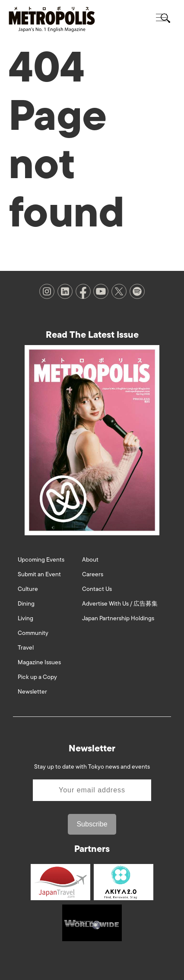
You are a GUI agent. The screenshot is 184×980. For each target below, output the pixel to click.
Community (33, 633)
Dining (26, 604)
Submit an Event (39, 574)
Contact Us (97, 589)
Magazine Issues (39, 662)
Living (25, 618)
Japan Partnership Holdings (118, 618)
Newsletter (32, 692)
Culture (28, 589)
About (90, 560)
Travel (26, 648)
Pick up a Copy (37, 677)
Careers (93, 574)
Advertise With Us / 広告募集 (120, 604)
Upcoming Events (41, 560)
